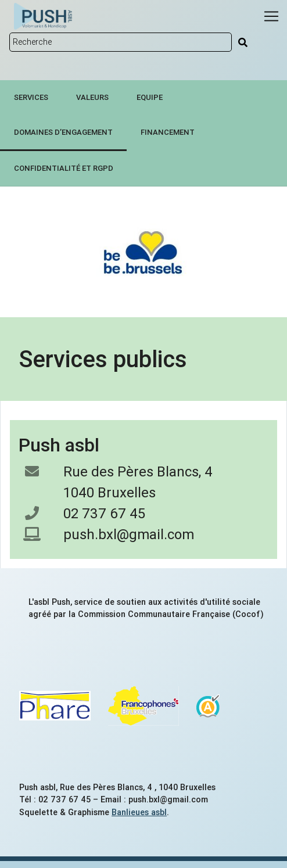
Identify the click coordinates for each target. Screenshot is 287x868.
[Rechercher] (243, 42)
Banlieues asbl (139, 812)
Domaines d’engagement (63, 132)
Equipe (150, 97)
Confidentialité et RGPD (64, 168)
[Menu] (271, 16)
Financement (168, 132)
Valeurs (92, 97)
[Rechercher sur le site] (121, 42)
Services (31, 97)
